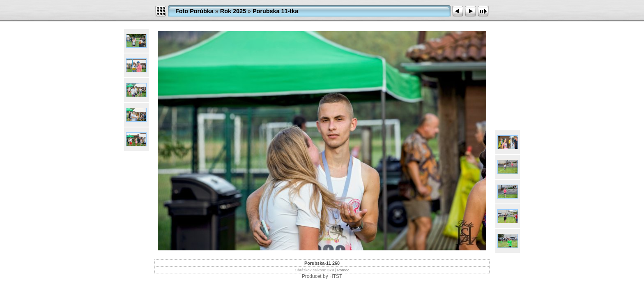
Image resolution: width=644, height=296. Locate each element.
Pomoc (343, 270)
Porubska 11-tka (275, 11)
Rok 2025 (233, 11)
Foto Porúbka (194, 11)
